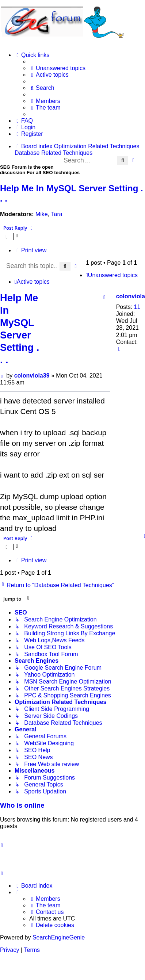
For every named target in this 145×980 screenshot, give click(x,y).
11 (137, 307)
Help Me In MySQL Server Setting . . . (72, 193)
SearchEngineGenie (59, 937)
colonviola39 (32, 376)
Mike (42, 214)
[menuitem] (57, 68)
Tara (57, 214)
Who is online (22, 805)
